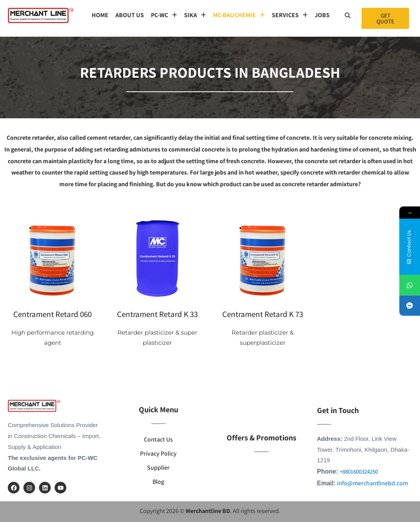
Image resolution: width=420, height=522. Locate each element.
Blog (158, 482)
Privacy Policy (158, 453)
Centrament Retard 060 (52, 314)
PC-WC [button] (164, 15)
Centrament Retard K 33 (157, 314)
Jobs (322, 15)
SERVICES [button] (290, 15)
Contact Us (158, 439)
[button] (164, 15)
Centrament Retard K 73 (263, 314)
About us (130, 15)
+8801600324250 (359, 471)
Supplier (158, 468)
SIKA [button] (195, 15)
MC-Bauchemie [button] (239, 15)
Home (100, 15)
